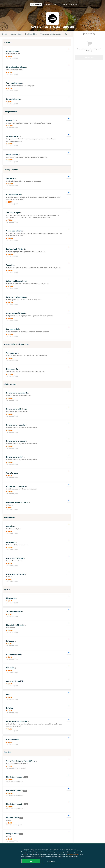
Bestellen (89, 57)
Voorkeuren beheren (73, 855)
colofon (73, 4)
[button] (70, 34)
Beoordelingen (51, 4)
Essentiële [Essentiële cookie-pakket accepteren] (51, 861)
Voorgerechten (16, 34)
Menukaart (36, 4)
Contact (63, 4)
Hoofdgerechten (31, 34)
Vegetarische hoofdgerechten (51, 34)
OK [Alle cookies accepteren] (31, 861)
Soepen (5, 34)
